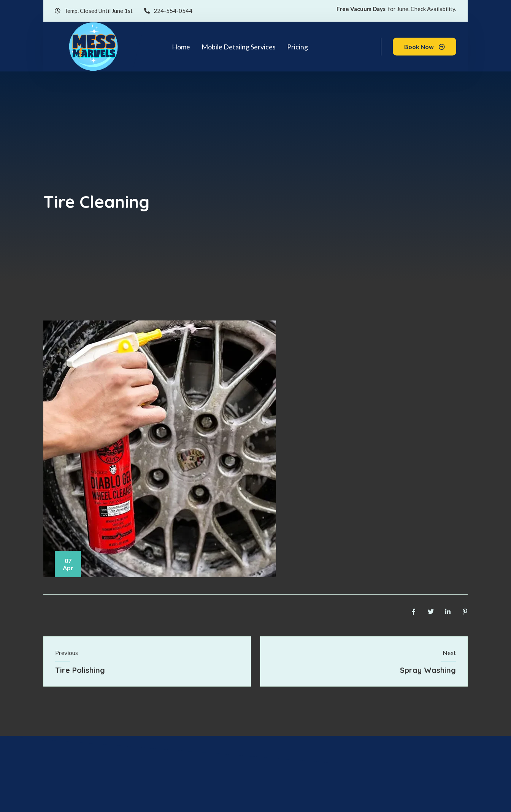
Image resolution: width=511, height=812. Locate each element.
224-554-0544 (168, 11)
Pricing (298, 47)
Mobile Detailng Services (239, 47)
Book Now (425, 47)
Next (449, 653)
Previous (67, 653)
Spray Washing (428, 670)
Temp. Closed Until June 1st (94, 11)
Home (181, 47)
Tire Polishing (80, 670)
